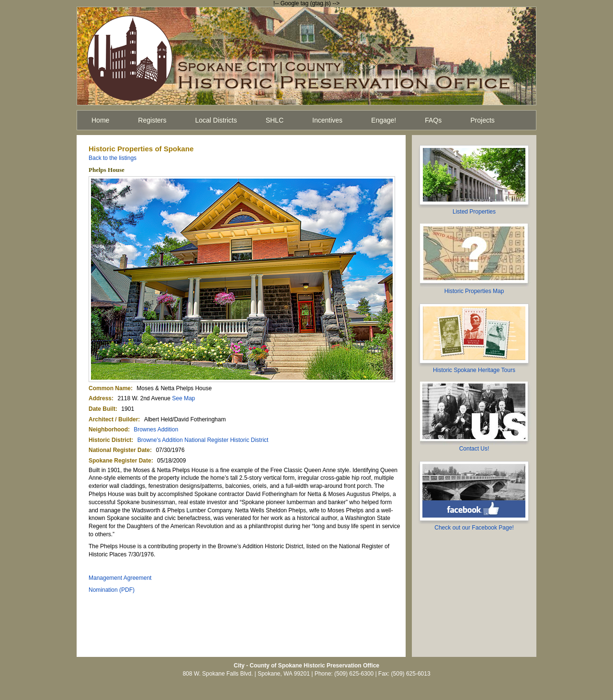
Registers (152, 120)
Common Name (110, 388)
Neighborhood (108, 429)
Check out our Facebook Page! (474, 528)
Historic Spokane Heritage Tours (474, 370)
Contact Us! (474, 449)
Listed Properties (474, 212)
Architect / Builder (113, 419)
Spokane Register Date (120, 461)
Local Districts (216, 120)
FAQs (433, 120)
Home (100, 120)
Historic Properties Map (474, 291)
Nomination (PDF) (112, 590)
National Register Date (119, 450)
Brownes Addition (156, 429)
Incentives (327, 120)
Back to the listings (113, 158)
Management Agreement (120, 578)
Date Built (102, 409)
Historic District (110, 440)
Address (100, 398)
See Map (183, 398)
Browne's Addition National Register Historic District (203, 440)
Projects (482, 120)
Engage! (384, 120)
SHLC (275, 120)
